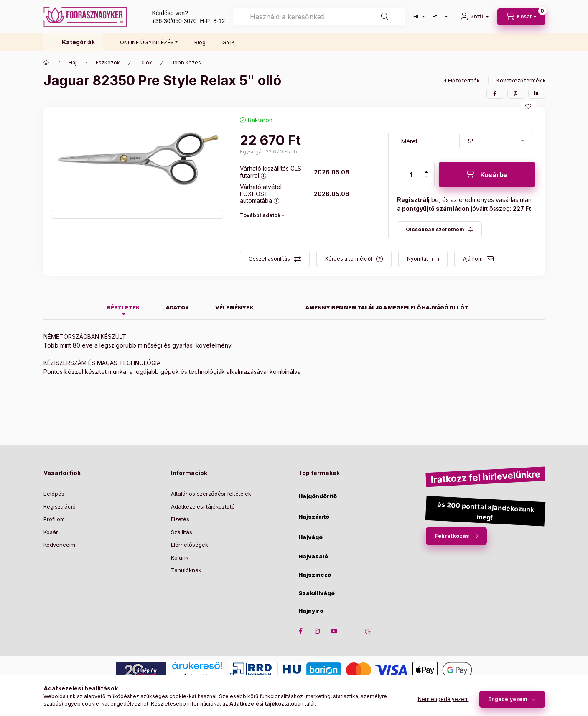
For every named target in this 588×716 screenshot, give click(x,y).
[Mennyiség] (411, 174)
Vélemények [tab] (234, 308)
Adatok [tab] (178, 308)
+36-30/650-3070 (174, 21)
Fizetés (180, 519)
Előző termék (464, 81)
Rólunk (180, 557)
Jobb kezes (186, 63)
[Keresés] (385, 17)
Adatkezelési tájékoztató (203, 506)
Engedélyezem (508, 699)
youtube (334, 631)
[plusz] (426, 172)
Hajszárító (314, 517)
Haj (73, 63)
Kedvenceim (59, 545)
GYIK (229, 42)
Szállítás (182, 532)
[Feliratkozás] (439, 230)
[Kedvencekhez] (528, 106)
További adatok (260, 215)
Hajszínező (315, 575)
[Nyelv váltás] (417, 17)
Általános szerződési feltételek (211, 494)
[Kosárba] (487, 174)
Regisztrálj (413, 200)
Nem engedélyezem (443, 699)
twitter (351, 631)
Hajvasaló (313, 556)
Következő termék (519, 81)
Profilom (54, 519)
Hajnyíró (311, 611)
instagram (318, 631)
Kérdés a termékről (349, 259)
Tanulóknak (186, 570)
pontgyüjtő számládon (436, 208)
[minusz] (426, 177)
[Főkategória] (46, 63)
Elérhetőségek (190, 545)
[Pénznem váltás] (438, 17)
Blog (200, 42)
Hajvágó (311, 537)
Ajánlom (473, 259)
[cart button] (521, 17)
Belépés (54, 494)
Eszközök (108, 63)
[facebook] (495, 94)
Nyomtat (417, 259)
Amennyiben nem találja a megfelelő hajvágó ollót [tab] (387, 308)
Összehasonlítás (269, 259)
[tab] (280, 305)
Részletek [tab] (123, 308)
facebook (301, 631)
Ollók (146, 63)
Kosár (51, 532)
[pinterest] (516, 94)
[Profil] (475, 17)
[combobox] (319, 17)
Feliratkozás (452, 536)
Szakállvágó (317, 593)
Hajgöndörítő (318, 496)
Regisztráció (60, 506)
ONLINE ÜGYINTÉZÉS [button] (147, 42)
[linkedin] (537, 94)
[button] (73, 42)
